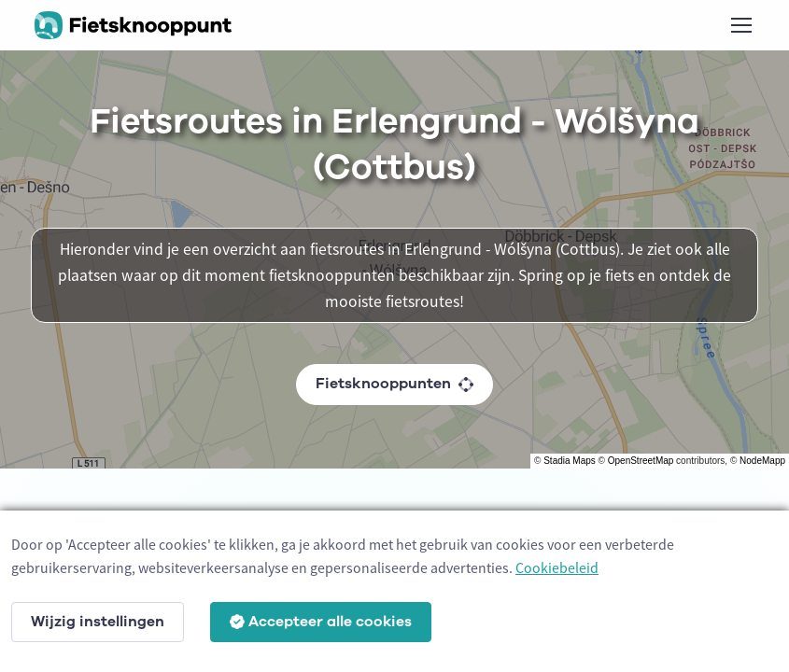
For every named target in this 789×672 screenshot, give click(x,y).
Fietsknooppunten (394, 384)
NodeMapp (762, 461)
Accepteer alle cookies (321, 622)
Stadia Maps (570, 461)
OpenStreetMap (641, 461)
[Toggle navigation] (740, 25)
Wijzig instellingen (98, 622)
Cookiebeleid (557, 567)
